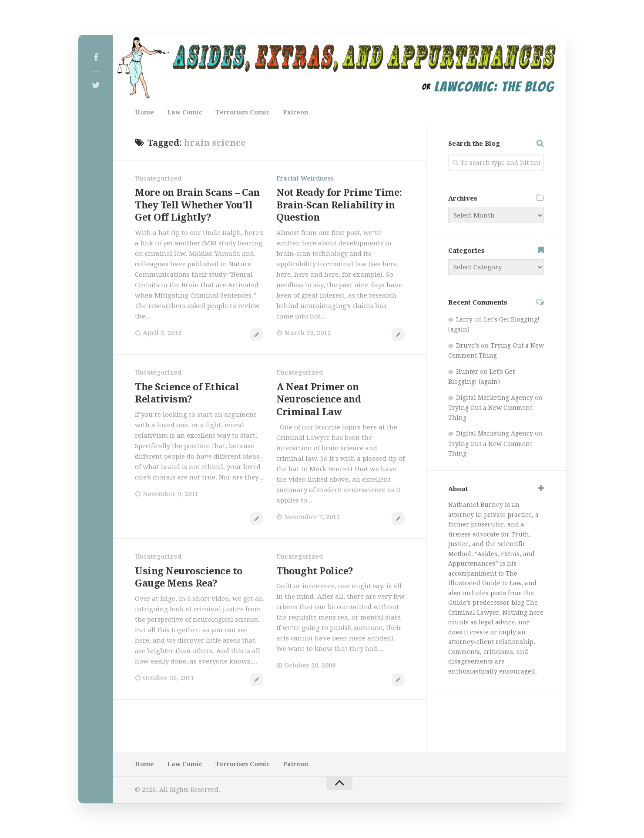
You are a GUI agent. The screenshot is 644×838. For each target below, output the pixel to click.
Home (144, 112)
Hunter (467, 372)
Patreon (295, 112)
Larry (464, 319)
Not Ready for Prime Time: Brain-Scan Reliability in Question (339, 205)
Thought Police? (315, 571)
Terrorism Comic (243, 112)
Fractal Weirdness (305, 178)
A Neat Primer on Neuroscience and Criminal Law (319, 399)
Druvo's (468, 345)
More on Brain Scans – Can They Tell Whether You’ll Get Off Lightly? (197, 205)
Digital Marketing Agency (495, 398)
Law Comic (185, 112)
